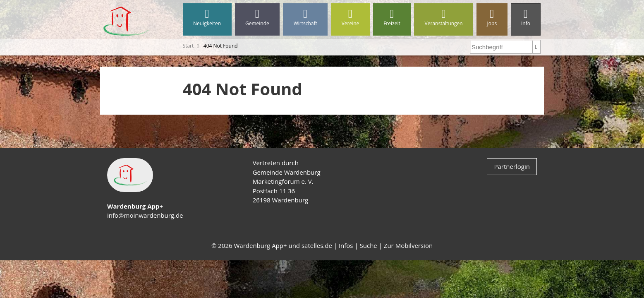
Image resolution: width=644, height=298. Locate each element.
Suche (369, 245)
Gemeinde (257, 18)
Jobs (492, 18)
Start (188, 46)
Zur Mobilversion (408, 245)
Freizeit (392, 18)
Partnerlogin (512, 166)
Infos (346, 245)
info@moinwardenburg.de (145, 215)
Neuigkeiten (207, 18)
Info (526, 18)
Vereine (350, 18)
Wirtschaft (305, 18)
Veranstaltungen (444, 18)
